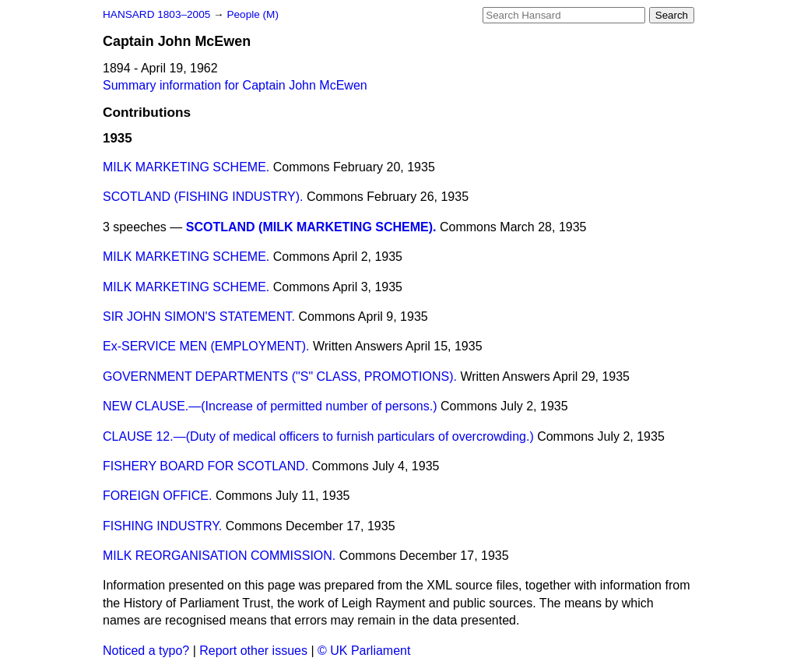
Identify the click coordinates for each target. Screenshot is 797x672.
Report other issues (253, 651)
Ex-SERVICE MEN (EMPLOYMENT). (206, 346)
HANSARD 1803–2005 (156, 14)
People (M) (252, 14)
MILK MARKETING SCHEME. (186, 167)
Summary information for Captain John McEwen (235, 85)
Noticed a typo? (146, 651)
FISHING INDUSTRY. (162, 526)
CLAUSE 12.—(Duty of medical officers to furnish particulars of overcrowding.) (318, 436)
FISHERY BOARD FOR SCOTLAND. (205, 466)
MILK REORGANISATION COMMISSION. (219, 556)
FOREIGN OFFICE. (157, 496)
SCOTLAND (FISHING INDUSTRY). (203, 197)
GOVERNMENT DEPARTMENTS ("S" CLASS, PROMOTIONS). (280, 376)
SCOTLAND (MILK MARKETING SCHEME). (311, 227)
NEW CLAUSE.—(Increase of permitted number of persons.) (270, 406)
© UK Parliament (364, 651)
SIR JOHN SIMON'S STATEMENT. (199, 317)
